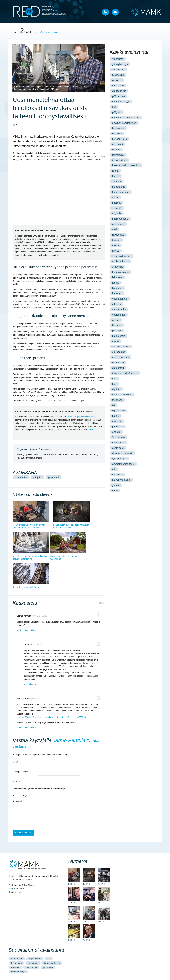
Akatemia (117, 267)
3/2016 (74, 883)
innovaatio (21, 477)
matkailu (117, 421)
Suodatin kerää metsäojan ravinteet (29, 587)
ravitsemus (118, 235)
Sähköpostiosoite (21, 772)
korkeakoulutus (121, 272)
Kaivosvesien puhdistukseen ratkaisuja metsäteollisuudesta (71, 526)
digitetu (116, 389)
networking (118, 224)
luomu (116, 283)
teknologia (118, 155)
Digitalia (117, 213)
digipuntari (118, 368)
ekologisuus (119, 315)
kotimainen (118, 442)
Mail (115, 12)
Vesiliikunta (118, 437)
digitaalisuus (119, 91)
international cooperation (126, 165)
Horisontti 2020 (121, 261)
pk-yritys (117, 331)
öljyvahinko (118, 410)
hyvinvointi (118, 75)
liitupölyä (117, 133)
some (115, 197)
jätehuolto (118, 426)
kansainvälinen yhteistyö (126, 117)
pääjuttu (37, 477)
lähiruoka (117, 277)
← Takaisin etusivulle (47, 32)
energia (116, 432)
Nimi (15, 762)
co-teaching (119, 352)
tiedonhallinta (120, 160)
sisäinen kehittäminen (124, 123)
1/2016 (104, 883)
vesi (114, 229)
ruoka (115, 171)
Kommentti (17, 801)
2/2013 (74, 939)
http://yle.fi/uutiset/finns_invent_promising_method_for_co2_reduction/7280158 (52, 717)
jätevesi (116, 304)
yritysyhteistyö (120, 64)
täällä (90, 430)
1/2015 (104, 901)
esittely (116, 149)
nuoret (116, 320)
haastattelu (118, 128)
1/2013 (89, 939)
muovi (116, 341)
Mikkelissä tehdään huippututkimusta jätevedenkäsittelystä (30, 557)
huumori (117, 325)
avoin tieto (118, 448)
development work (122, 453)
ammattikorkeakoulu (123, 464)
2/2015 (89, 901)
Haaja (19, 892)
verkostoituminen (122, 256)
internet (116, 203)
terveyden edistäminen (125, 373)
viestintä (117, 208)
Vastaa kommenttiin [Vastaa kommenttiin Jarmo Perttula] (26, 630)
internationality (120, 219)
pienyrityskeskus (121, 480)
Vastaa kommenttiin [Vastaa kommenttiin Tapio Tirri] (33, 684)
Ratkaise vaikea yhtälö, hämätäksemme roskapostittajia (40, 789)
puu (114, 384)
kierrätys (117, 293)
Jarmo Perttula (69, 740)
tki (113, 405)
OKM (115, 490)
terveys (116, 240)
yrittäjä (116, 485)
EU (114, 107)
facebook (117, 400)
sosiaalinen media (122, 395)
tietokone (117, 474)
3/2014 (74, 920)
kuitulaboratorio (121, 192)
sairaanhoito (119, 309)
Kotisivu (16, 781)
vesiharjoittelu (120, 299)
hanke (116, 251)
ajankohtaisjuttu (121, 347)
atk (114, 469)
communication (121, 357)
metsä (116, 245)
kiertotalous (119, 187)
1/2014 (104, 920)
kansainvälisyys (121, 101)
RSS (106, 12)
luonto (116, 176)
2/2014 (89, 920)
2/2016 (89, 883)
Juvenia (117, 181)
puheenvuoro (120, 139)
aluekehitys (118, 70)
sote (115, 379)
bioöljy (116, 416)
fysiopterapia (119, 458)
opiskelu (117, 80)
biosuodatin (119, 336)
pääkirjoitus (119, 96)
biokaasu (117, 288)
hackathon (118, 363)
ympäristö (54, 477)
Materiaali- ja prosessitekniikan (81, 417)
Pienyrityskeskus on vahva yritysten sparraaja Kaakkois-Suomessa (29, 526)
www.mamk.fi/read (17, 889)
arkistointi (117, 144)
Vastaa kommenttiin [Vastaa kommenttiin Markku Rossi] (26, 728)
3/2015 (74, 901)
